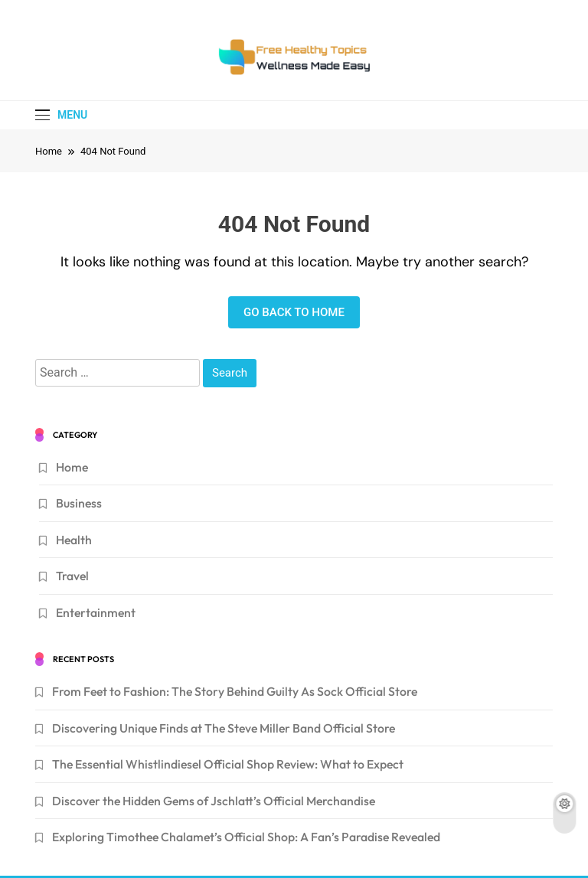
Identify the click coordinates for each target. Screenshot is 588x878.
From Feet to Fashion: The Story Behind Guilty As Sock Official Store (235, 691)
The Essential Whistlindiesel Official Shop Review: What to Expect (228, 764)
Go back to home (294, 312)
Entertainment (96, 612)
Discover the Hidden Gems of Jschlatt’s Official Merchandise (214, 801)
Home (72, 467)
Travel (72, 576)
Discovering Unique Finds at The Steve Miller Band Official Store (224, 728)
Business (79, 503)
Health (74, 540)
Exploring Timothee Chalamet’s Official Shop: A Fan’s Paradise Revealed (246, 837)
